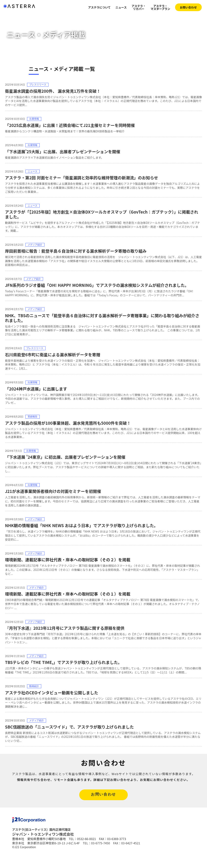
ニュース (121, 7)
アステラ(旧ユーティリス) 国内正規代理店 (41, 844)
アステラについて (99, 7)
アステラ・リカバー (139, 7)
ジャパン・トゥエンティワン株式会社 (43, 849)
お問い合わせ (188, 7)
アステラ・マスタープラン (160, 7)
